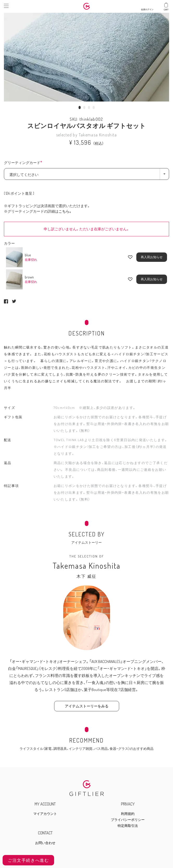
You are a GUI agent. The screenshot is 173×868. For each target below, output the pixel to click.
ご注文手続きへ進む (28, 860)
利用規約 (128, 814)
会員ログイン (147, 8)
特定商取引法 (128, 826)
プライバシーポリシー (128, 820)
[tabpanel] (86, 56)
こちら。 (65, 211)
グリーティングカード (24, 163)
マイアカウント (45, 814)
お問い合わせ (45, 843)
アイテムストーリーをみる (87, 706)
